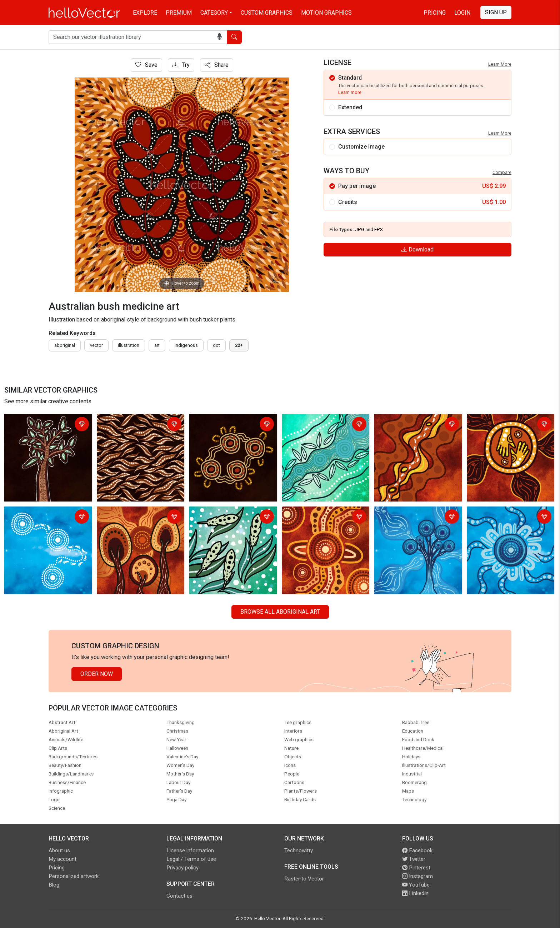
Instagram (417, 876)
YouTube (416, 885)
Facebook (417, 850)
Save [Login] (146, 65)
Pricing (435, 13)
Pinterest (416, 868)
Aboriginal (65, 345)
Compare (502, 172)
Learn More (500, 64)
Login (462, 13)
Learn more (350, 92)
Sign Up (496, 12)
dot (216, 345)
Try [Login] (181, 65)
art (157, 345)
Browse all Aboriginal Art (280, 612)
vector (96, 345)
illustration (129, 345)
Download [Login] (417, 250)
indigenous (186, 345)
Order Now (97, 674)
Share (217, 65)
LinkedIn (415, 893)
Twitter (414, 859)
